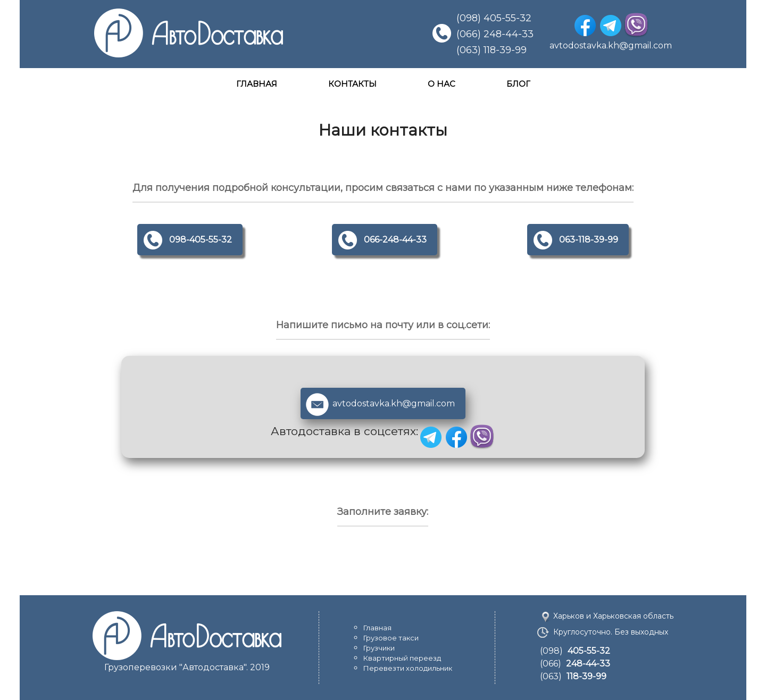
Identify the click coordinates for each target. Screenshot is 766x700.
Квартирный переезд (402, 658)
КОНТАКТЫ (352, 84)
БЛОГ (518, 84)
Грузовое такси (391, 638)
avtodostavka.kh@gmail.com (611, 45)
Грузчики (379, 648)
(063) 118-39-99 (492, 50)
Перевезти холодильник (408, 668)
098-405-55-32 (201, 240)
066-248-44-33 (395, 240)
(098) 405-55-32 (494, 18)
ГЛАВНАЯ (257, 84)
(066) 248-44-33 (495, 34)
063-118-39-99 (589, 240)
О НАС (442, 84)
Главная (377, 628)
